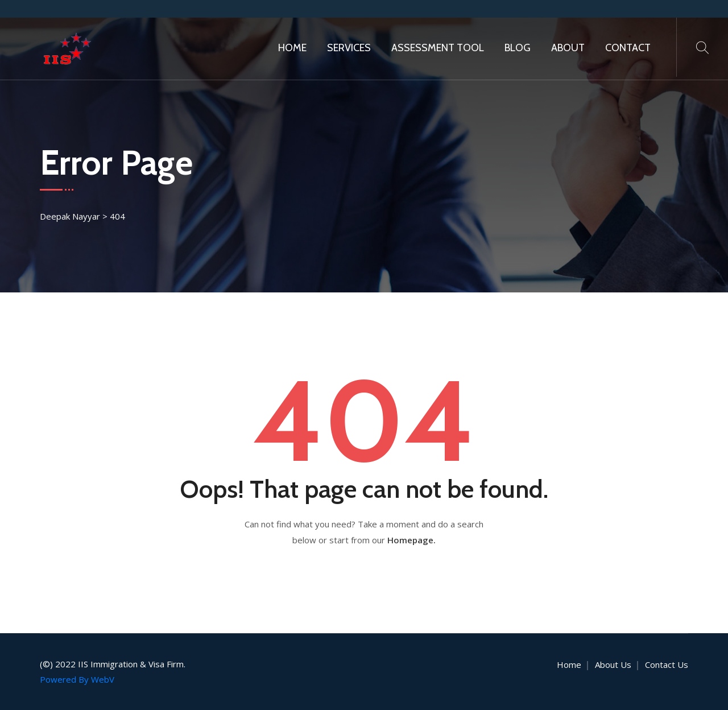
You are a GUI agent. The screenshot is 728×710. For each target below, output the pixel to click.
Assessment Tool (438, 48)
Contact (628, 48)
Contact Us (667, 664)
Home (292, 48)
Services (349, 48)
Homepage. (411, 540)
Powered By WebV (77, 679)
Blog (518, 48)
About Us (613, 664)
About (568, 48)
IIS (83, 664)
